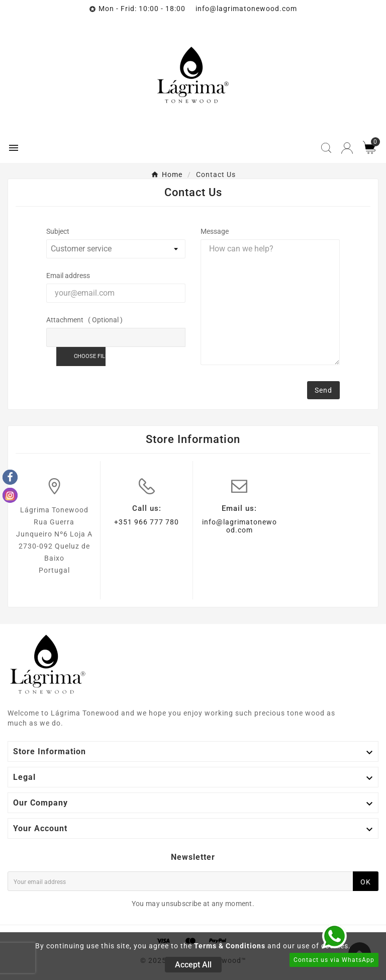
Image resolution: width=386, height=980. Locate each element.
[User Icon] (347, 148)
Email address (68, 276)
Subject (58, 231)
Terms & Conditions (230, 946)
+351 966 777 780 (147, 522)
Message (215, 231)
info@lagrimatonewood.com (239, 526)
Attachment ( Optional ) (84, 320)
